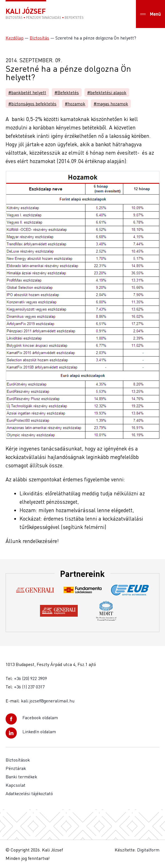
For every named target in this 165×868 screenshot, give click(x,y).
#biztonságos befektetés (32, 104)
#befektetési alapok (107, 92)
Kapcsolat (16, 785)
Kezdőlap (15, 38)
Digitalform (148, 850)
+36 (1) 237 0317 (29, 687)
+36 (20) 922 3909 (30, 678)
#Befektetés (67, 92)
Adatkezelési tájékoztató (29, 793)
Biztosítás (39, 38)
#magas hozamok (111, 104)
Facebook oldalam (40, 718)
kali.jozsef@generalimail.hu (48, 701)
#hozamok (75, 104)
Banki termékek (21, 777)
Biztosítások (18, 760)
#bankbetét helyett (27, 92)
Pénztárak (16, 768)
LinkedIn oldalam (39, 732)
